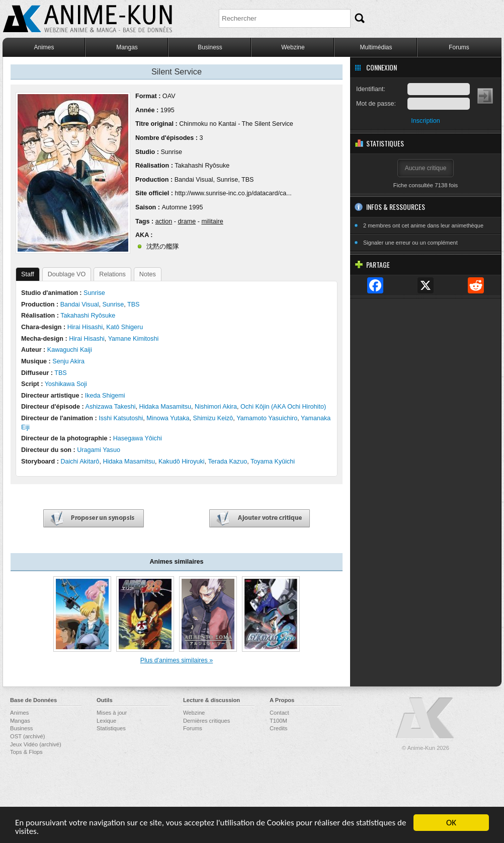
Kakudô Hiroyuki (182, 462)
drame (187, 221)
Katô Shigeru (124, 327)
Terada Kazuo (227, 462)
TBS (248, 180)
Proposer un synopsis (94, 519)
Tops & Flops (26, 752)
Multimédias (376, 47)
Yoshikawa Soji (66, 384)
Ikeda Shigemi (105, 396)
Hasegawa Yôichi (138, 438)
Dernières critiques (206, 721)
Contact (279, 713)
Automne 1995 (182, 207)
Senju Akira (68, 361)
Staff (28, 274)
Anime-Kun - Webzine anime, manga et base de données (88, 19)
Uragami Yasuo (99, 450)
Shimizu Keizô (213, 418)
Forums (459, 47)
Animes (44, 47)
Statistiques (111, 728)
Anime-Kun (426, 718)
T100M (278, 721)
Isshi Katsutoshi (121, 418)
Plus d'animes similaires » (177, 660)
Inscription (425, 121)
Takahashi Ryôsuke (202, 166)
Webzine (293, 47)
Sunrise (171, 152)
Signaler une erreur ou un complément (410, 243)
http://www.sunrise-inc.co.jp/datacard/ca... (233, 193)
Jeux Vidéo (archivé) (36, 744)
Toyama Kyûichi (273, 462)
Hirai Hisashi (85, 327)
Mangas (127, 47)
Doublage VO (67, 274)
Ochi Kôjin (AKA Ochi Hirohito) (283, 407)
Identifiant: (371, 89)
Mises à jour (112, 713)
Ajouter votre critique (260, 519)
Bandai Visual (194, 180)
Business (210, 47)
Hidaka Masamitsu (165, 407)
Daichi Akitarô (80, 462)
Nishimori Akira (216, 407)
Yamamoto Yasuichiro (267, 418)
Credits (278, 728)
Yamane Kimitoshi (134, 339)
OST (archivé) (27, 736)
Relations (112, 274)
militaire (212, 221)
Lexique (106, 721)
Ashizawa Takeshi (111, 407)
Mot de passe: (376, 104)
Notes (148, 274)
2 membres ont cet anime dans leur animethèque (423, 225)
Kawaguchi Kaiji (70, 350)
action (164, 221)
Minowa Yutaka (168, 418)
